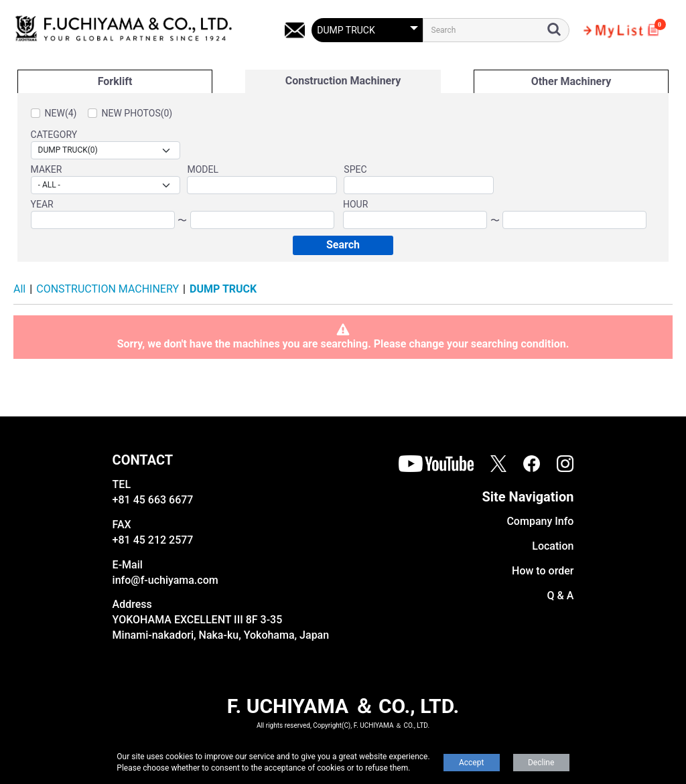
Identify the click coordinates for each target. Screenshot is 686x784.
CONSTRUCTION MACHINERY (108, 289)
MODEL (203, 169)
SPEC (355, 169)
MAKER (47, 169)
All (19, 289)
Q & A (561, 596)
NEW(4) (61, 113)
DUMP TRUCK (223, 289)
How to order (543, 571)
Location (553, 546)
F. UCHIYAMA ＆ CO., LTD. (343, 706)
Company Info (540, 521)
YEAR (42, 204)
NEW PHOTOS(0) (137, 113)
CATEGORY (54, 135)
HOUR (355, 204)
